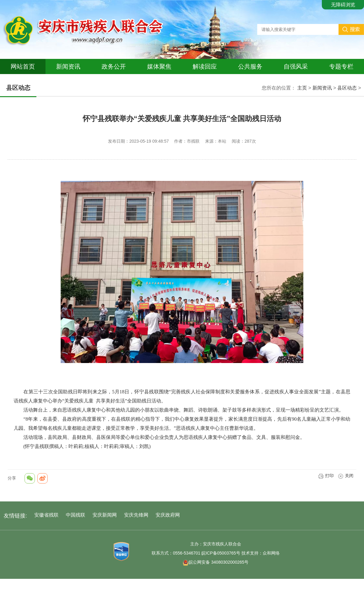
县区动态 (347, 88)
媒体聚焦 (159, 66)
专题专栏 (341, 66)
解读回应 (205, 66)
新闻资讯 (68, 66)
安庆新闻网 (105, 515)
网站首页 (23, 66)
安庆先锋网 (136, 515)
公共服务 (250, 66)
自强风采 (296, 66)
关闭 (346, 476)
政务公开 (114, 66)
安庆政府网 (168, 515)
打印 (326, 476)
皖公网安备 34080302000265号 (216, 562)
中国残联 (76, 515)
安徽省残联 (46, 515)
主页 (302, 88)
